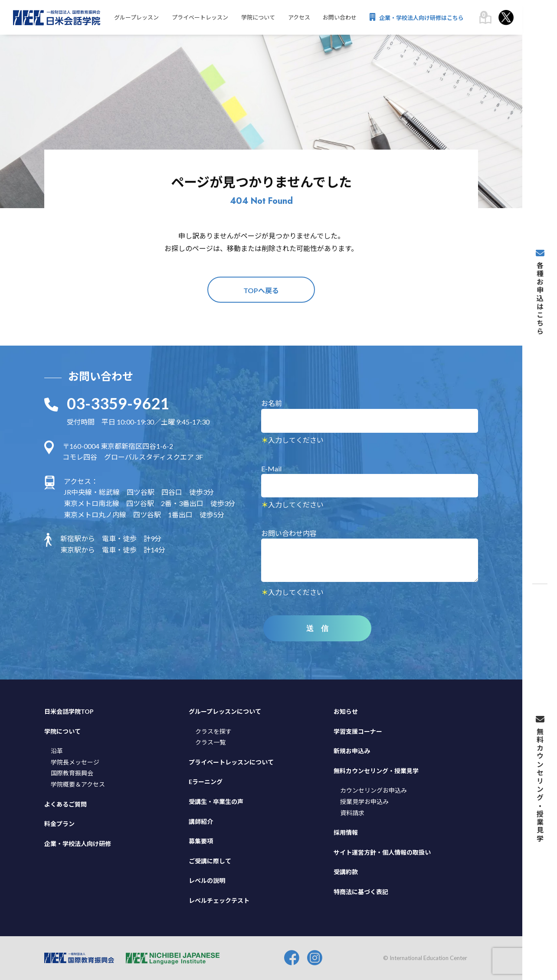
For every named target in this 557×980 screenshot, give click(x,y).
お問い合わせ (340, 18)
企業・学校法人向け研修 (78, 844)
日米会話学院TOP (69, 711)
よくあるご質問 (66, 804)
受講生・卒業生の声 (216, 802)
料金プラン (59, 824)
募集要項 (201, 841)
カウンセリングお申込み (374, 791)
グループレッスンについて (225, 711)
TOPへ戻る (261, 290)
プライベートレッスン (200, 18)
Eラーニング (206, 782)
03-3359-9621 (118, 404)
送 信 (318, 629)
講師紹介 (201, 822)
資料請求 (352, 813)
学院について (258, 18)
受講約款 (346, 872)
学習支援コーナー (358, 731)
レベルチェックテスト (219, 900)
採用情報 (346, 832)
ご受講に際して (210, 861)
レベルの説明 (207, 880)
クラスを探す (213, 731)
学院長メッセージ (75, 762)
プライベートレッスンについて (231, 762)
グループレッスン (136, 18)
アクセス (299, 18)
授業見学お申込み (364, 802)
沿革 (57, 751)
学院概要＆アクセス (78, 784)
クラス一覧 (210, 742)
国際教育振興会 (72, 773)
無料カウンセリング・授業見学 (376, 771)
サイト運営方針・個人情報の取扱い (382, 852)
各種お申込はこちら (540, 294)
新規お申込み (352, 751)
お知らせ (346, 711)
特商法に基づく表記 (361, 892)
